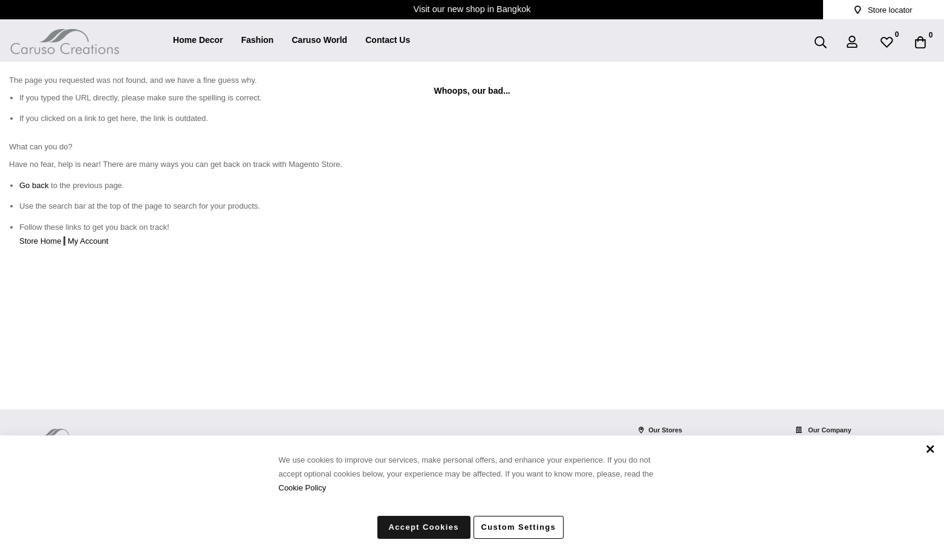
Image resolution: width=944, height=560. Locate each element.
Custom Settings (519, 527)
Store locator (883, 10)
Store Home (40, 241)
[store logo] (65, 34)
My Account (88, 241)
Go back (34, 185)
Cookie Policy (303, 487)
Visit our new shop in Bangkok (472, 9)
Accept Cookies (424, 527)
